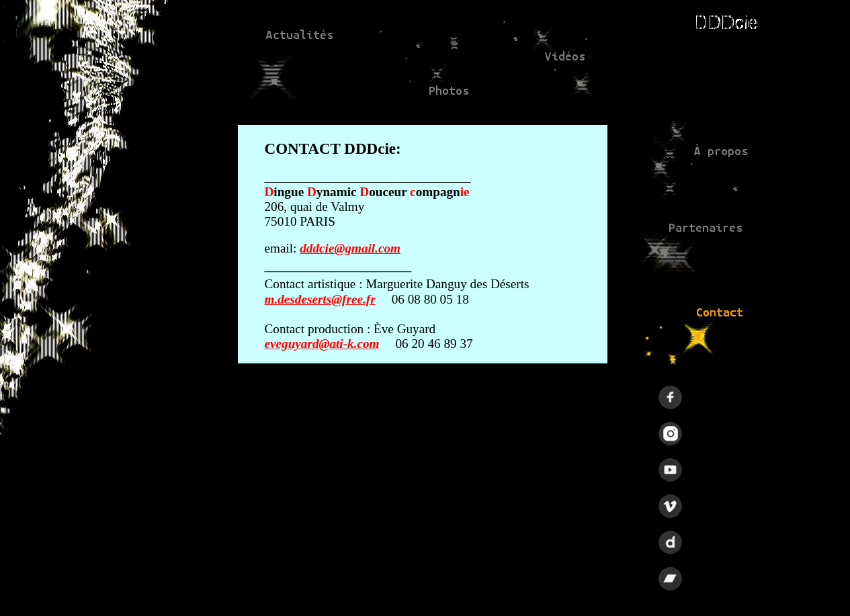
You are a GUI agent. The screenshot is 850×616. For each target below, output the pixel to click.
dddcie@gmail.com (350, 248)
